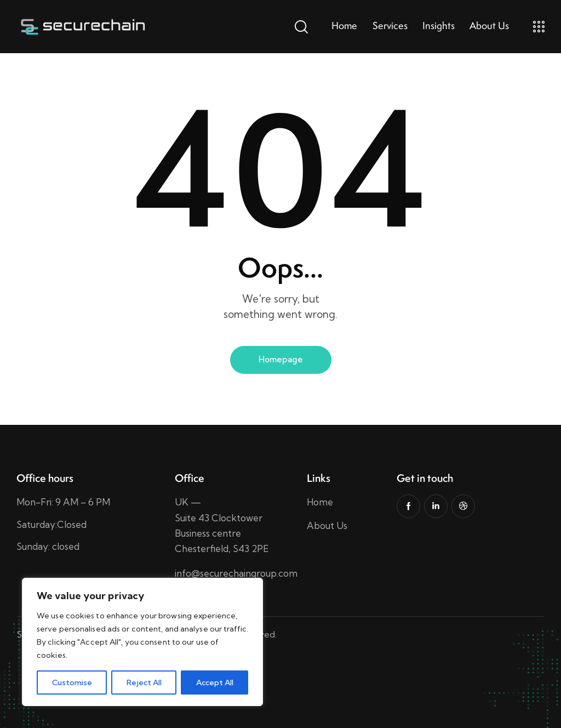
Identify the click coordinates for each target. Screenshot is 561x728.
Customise (72, 682)
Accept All (215, 682)
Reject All (144, 682)
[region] (142, 642)
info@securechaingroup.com (236, 573)
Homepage (281, 359)
